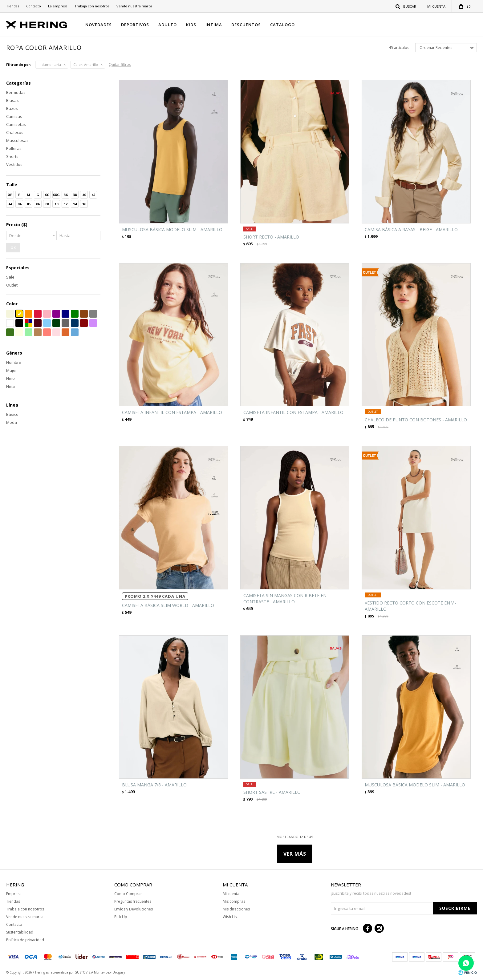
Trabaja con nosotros (92, 6)
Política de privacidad (25, 940)
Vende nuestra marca (134, 6)
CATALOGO (282, 25)
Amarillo (86, 64)
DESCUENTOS (246, 25)
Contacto (34, 6)
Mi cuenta (231, 894)
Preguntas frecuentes (133, 901)
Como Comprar (128, 894)
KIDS (191, 25)
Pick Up (121, 917)
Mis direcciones (236, 909)
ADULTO (168, 25)
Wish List (230, 917)
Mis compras (234, 901)
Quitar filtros (120, 64)
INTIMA (214, 25)
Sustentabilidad (20, 932)
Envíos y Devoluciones (134, 909)
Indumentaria (50, 64)
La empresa (58, 6)
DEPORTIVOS (135, 25)
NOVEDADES (99, 25)
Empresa (14, 894)
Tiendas (13, 6)
